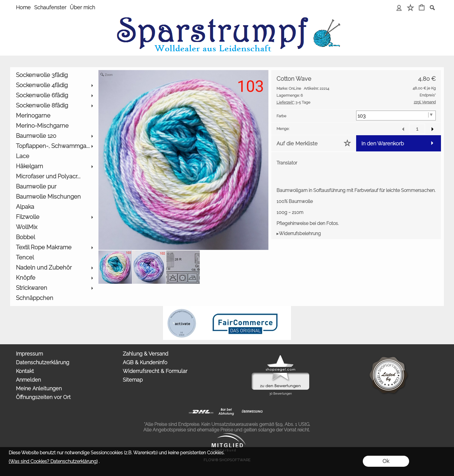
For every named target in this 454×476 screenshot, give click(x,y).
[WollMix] (54, 227)
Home (23, 7)
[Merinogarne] (54, 116)
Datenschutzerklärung (43, 362)
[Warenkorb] (422, 8)
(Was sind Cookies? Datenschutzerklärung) (53, 461)
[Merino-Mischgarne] (54, 126)
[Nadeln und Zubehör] (54, 268)
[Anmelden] (399, 8)
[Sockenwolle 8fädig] (54, 106)
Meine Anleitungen (39, 388)
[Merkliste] (410, 8)
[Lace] (54, 156)
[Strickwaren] (54, 288)
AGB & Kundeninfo (145, 362)
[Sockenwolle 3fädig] (54, 75)
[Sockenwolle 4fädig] (54, 85)
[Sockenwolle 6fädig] (54, 95)
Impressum (29, 354)
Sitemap (133, 380)
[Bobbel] (54, 237)
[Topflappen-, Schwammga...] (54, 146)
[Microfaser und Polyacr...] (54, 176)
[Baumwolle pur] (54, 187)
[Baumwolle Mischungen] (54, 197)
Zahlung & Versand (145, 354)
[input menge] (417, 129)
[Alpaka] (54, 207)
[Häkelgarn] (54, 166)
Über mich (82, 7)
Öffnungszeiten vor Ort (43, 397)
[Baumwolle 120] (54, 136)
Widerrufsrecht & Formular (155, 371)
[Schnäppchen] (54, 298)
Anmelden (28, 380)
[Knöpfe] (54, 278)
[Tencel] (54, 258)
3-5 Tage (293, 102)
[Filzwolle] (54, 217)
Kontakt (25, 371)
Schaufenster (50, 7)
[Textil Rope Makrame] (54, 247)
